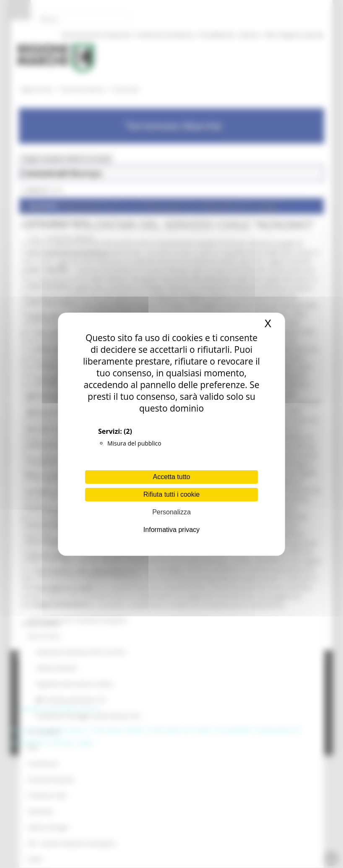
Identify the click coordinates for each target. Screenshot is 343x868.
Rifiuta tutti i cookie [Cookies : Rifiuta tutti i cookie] (171, 494)
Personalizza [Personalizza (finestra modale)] (171, 512)
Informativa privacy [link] (171, 530)
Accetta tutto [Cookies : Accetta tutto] (172, 477)
